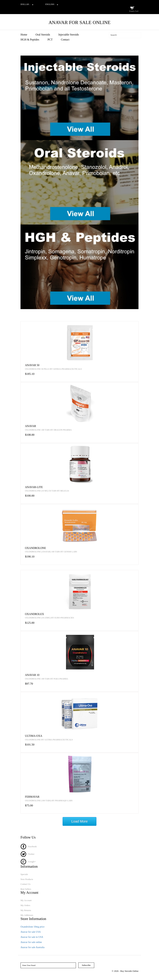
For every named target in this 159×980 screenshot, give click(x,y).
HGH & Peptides (30, 40)
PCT (50, 40)
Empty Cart (134, 11)
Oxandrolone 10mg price (32, 927)
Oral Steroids (43, 35)
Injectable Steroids (69, 35)
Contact (65, 40)
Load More (79, 821)
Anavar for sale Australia (32, 947)
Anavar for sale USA (31, 932)
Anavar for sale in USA (32, 937)
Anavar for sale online (31, 942)
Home (24, 35)
